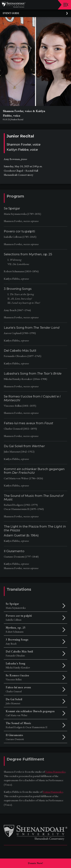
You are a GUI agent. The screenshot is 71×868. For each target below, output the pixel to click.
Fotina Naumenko (55, 772)
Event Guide (11, 13)
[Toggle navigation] (66, 5)
